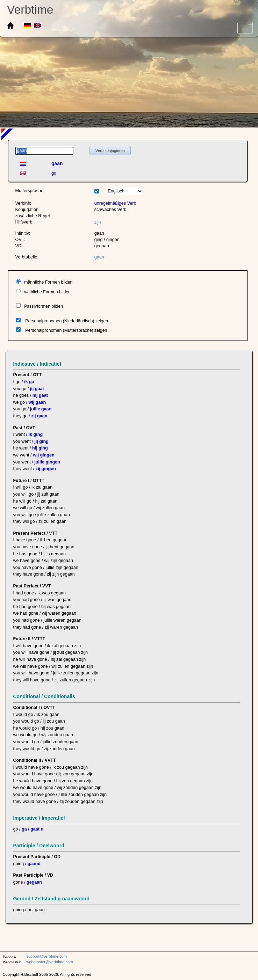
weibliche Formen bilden (47, 292)
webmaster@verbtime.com (49, 962)
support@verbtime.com (46, 956)
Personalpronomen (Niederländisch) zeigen (67, 321)
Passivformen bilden (44, 306)
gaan (99, 257)
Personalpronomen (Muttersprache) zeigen (66, 330)
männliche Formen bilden (48, 282)
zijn (98, 222)
